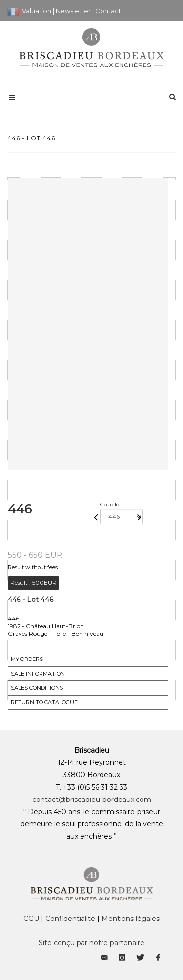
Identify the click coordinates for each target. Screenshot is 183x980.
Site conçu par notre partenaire (91, 943)
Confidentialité (70, 919)
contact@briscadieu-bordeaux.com (92, 800)
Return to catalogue (44, 702)
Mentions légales (131, 919)
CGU (31, 919)
